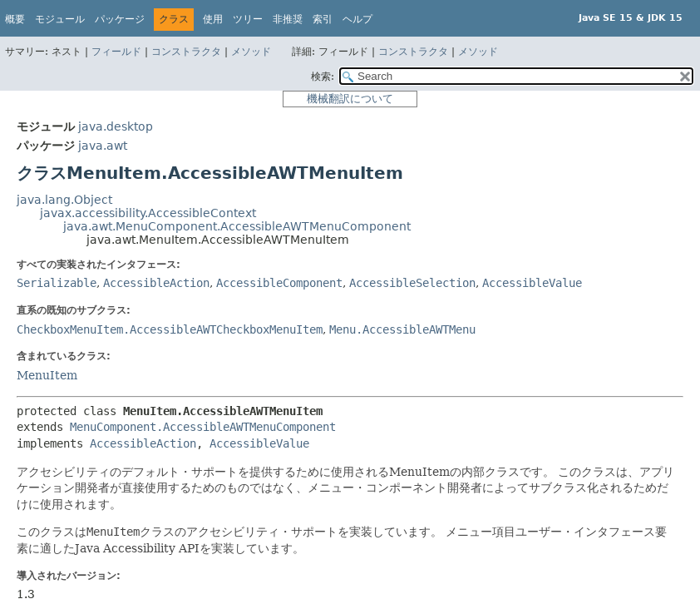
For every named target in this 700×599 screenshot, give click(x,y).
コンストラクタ (186, 52)
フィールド (116, 52)
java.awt (103, 146)
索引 (323, 19)
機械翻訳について (350, 99)
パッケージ (120, 19)
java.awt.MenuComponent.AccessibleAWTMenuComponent (237, 226)
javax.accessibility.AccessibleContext (148, 213)
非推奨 (288, 19)
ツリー (248, 19)
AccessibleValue (532, 283)
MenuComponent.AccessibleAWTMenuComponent (203, 427)
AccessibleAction (156, 283)
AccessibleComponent (279, 283)
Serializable (57, 283)
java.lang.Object (64, 200)
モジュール (60, 19)
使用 (213, 19)
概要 (15, 19)
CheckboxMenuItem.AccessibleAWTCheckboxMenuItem (170, 329)
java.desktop (116, 126)
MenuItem (47, 375)
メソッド (251, 52)
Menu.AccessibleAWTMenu (402, 329)
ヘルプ (357, 19)
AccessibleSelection (412, 283)
